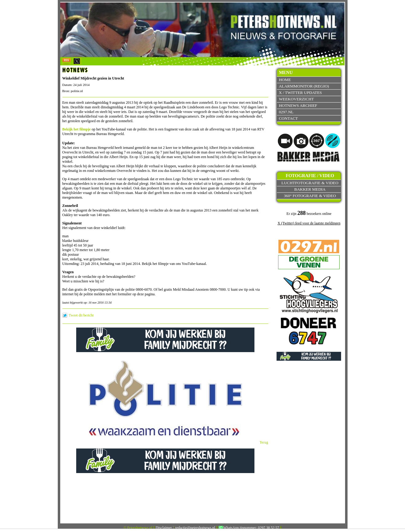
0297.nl (286, 112)
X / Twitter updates (300, 93)
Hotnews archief (298, 105)
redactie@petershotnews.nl (195, 528)
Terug (264, 442)
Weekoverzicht (296, 99)
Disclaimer (164, 528)
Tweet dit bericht (81, 315)
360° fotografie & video (310, 196)
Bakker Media (310, 189)
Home (285, 80)
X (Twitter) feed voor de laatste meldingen (309, 223)
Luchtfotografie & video (310, 183)
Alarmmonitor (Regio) (304, 86)
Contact (288, 118)
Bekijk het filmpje (77, 129)
